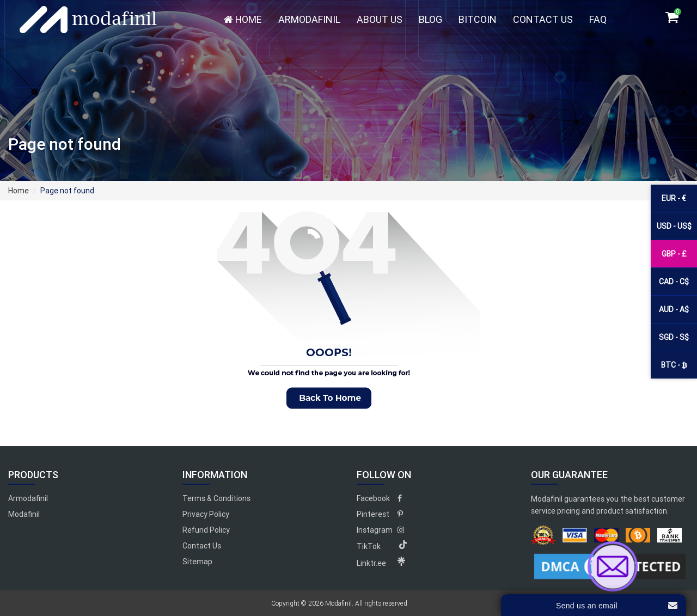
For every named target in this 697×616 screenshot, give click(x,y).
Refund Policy (206, 530)
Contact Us (543, 19)
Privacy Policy (206, 514)
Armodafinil (309, 19)
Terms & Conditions (216, 498)
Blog (430, 19)
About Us (380, 19)
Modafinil (24, 514)
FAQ (598, 19)
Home (243, 19)
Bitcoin (478, 19)
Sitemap (197, 562)
